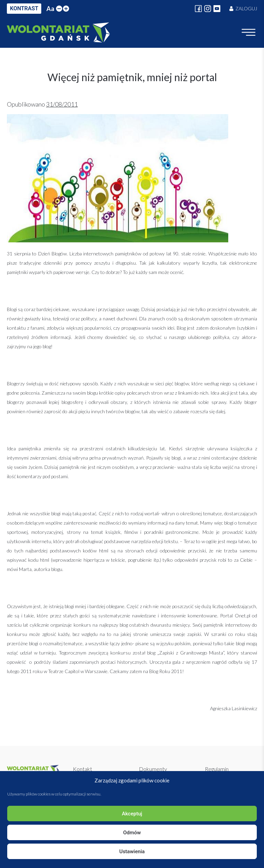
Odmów (132, 833)
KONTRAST (24, 8)
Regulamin (217, 769)
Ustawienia (132, 851)
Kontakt (82, 769)
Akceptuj (132, 814)
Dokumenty (153, 769)
